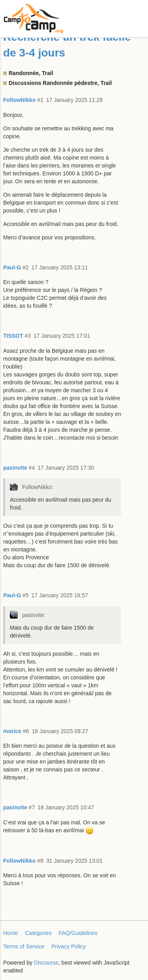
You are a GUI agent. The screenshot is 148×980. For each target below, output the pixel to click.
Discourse (46, 963)
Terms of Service (24, 946)
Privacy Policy (68, 946)
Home (10, 933)
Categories (38, 933)
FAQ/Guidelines (78, 933)
